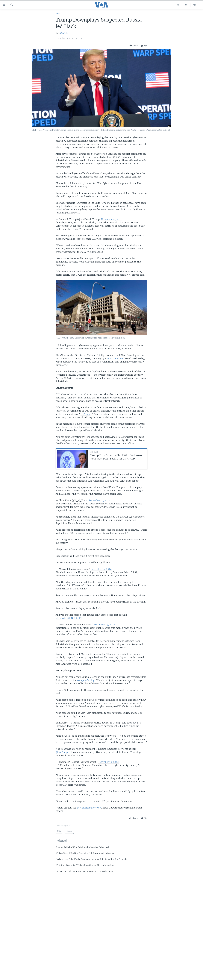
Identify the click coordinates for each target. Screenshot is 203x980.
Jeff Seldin (63, 33)
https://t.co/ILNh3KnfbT (69, 618)
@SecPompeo (63, 752)
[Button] (133, 46)
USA (58, 14)
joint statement (115, 358)
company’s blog (86, 680)
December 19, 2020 (112, 219)
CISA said (85, 414)
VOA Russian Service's (89, 808)
